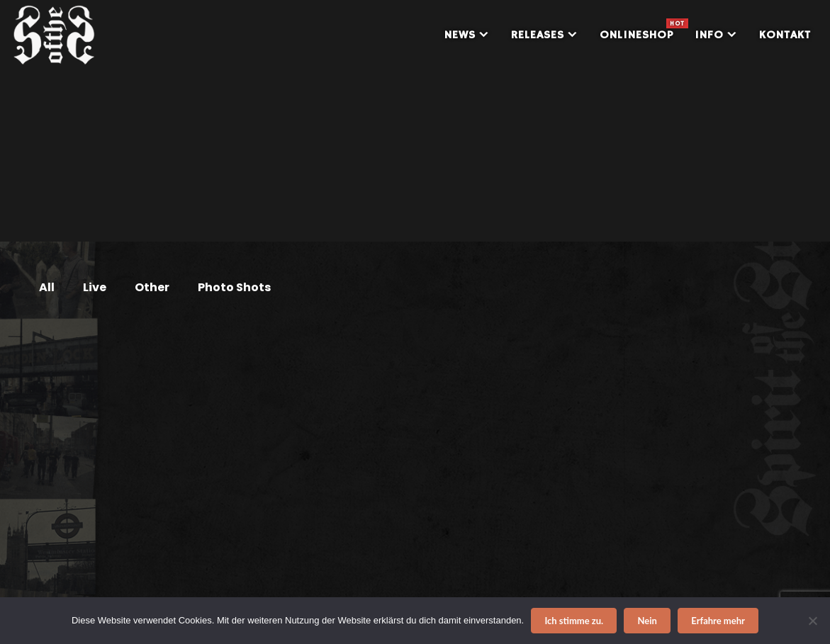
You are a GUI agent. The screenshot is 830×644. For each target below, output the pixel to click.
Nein (647, 621)
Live (95, 287)
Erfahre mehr (718, 621)
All (47, 287)
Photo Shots (234, 287)
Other (152, 287)
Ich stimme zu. (574, 621)
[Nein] (812, 621)
